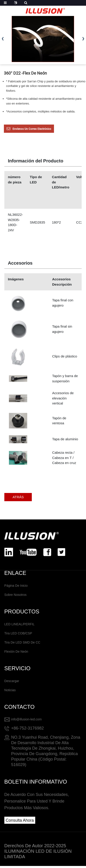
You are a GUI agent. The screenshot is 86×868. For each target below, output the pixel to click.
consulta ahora (20, 821)
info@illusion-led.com (26, 719)
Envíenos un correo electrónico (32, 129)
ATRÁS (18, 497)
